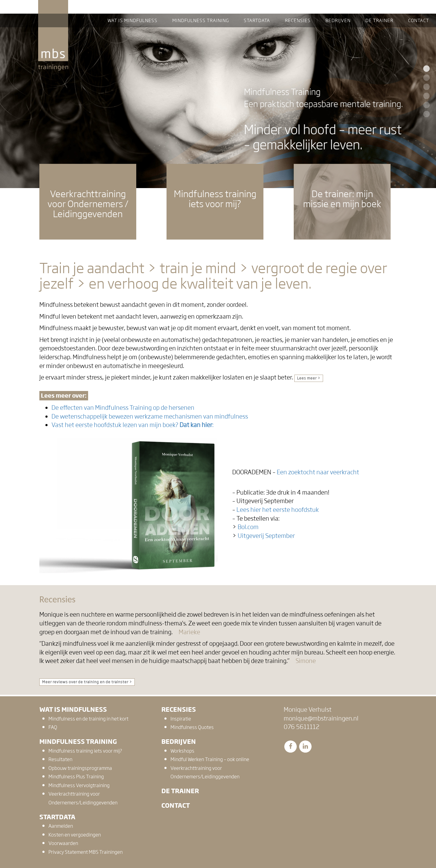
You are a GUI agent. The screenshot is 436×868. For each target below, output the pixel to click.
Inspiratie (181, 719)
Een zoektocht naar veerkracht (318, 472)
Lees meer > (309, 378)
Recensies (179, 709)
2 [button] (426, 78)
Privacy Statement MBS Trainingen (86, 852)
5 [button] (426, 105)
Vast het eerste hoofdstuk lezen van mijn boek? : (132, 425)
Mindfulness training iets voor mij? (85, 751)
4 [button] (426, 96)
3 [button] (426, 87)
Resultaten (60, 759)
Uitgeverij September (266, 536)
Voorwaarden (63, 843)
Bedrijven (179, 742)
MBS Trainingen (53, 6)
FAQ (53, 727)
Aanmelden (61, 826)
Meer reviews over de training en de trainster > (87, 682)
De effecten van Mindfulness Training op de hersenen (123, 408)
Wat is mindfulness (73, 709)
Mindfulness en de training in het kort (88, 719)
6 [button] (426, 114)
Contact (176, 805)
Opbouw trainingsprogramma (80, 768)
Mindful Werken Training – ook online (210, 759)
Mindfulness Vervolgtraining (79, 785)
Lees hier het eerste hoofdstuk (278, 510)
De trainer (180, 791)
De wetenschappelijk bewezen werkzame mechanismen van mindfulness (150, 416)
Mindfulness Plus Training (76, 777)
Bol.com (248, 527)
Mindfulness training (78, 742)
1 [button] (426, 69)
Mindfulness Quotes (192, 727)
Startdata (57, 817)
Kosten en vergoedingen (75, 835)
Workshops (182, 751)
